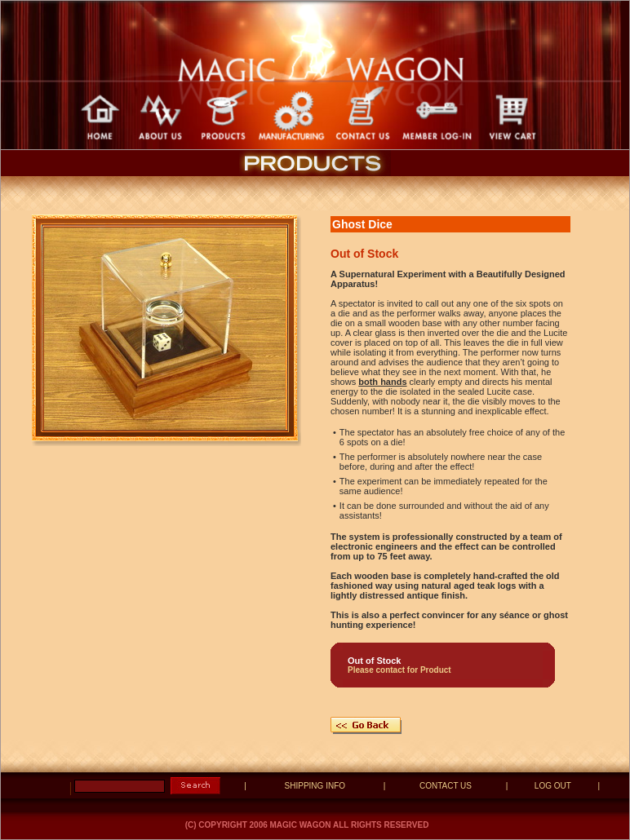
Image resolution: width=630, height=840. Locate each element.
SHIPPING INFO (315, 786)
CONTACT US (446, 786)
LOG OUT (553, 786)
